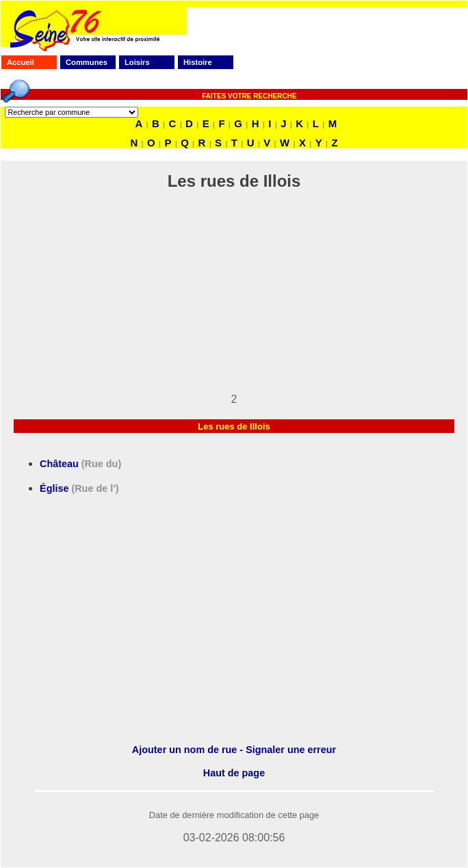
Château (80, 464)
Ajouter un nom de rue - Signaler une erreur (234, 750)
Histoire (198, 62)
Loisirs (137, 62)
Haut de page (234, 773)
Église (79, 488)
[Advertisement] (234, 298)
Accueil (21, 62)
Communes (87, 62)
